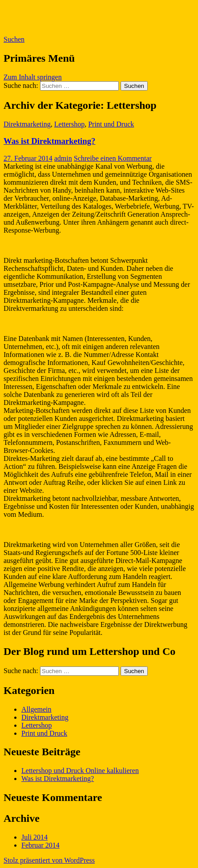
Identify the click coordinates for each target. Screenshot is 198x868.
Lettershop (69, 124)
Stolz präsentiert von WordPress (49, 860)
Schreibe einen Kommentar (113, 158)
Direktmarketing (27, 124)
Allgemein (36, 709)
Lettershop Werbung (67, 17)
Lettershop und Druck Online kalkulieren (80, 771)
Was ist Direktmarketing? (49, 141)
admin (63, 158)
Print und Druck (111, 124)
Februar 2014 (40, 845)
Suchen (14, 39)
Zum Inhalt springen (33, 77)
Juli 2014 (34, 837)
